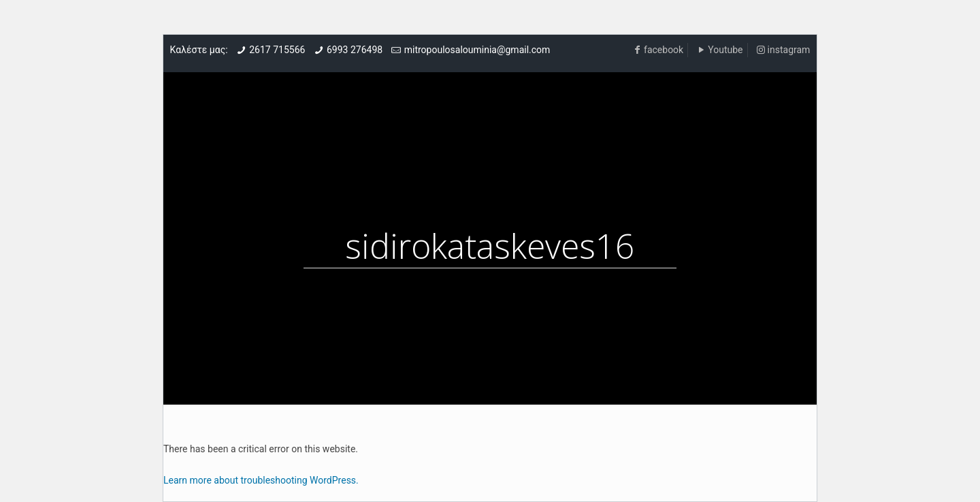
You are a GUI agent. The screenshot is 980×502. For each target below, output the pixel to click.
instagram (789, 50)
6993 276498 (355, 50)
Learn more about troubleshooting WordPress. (261, 480)
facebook (664, 50)
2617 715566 (277, 50)
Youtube (725, 50)
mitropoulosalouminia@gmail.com (477, 50)
